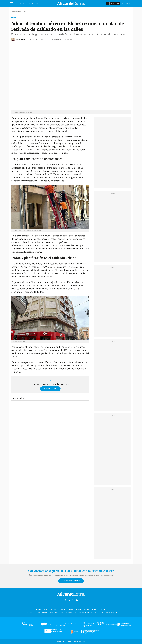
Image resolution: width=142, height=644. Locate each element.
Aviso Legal (54, 613)
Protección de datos (68, 613)
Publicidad (99, 613)
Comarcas (53, 609)
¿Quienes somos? (41, 613)
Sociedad (78, 609)
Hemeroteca (103, 609)
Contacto (29, 613)
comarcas (19, 11)
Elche (14, 18)
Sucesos (86, 609)
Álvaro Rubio (20, 39)
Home (13, 11)
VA (33, 4)
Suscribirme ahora (71, 581)
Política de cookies (85, 613)
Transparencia (112, 613)
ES (37, 4)
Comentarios (57, 39)
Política (94, 609)
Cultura (70, 609)
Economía (62, 609)
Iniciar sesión (50, 389)
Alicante (38, 609)
